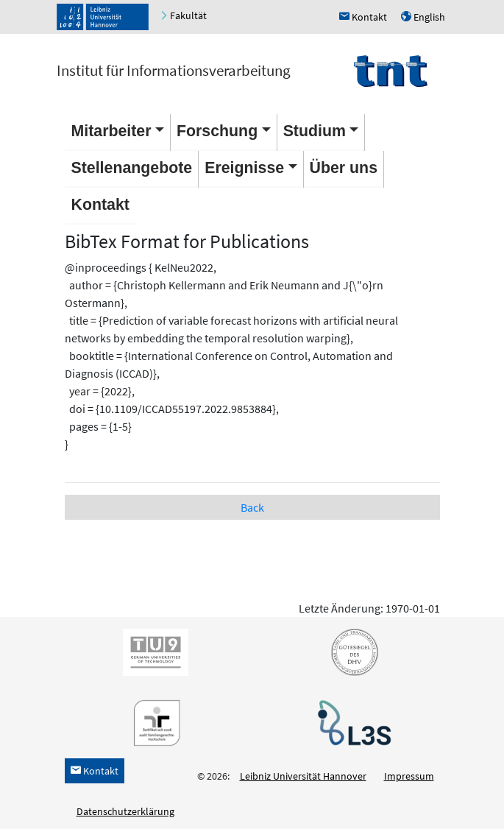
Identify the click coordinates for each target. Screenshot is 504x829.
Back (252, 507)
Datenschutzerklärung (125, 811)
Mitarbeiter (111, 131)
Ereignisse (244, 168)
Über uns (344, 168)
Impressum (409, 776)
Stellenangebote (132, 168)
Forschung (217, 131)
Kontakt (100, 205)
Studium (315, 131)
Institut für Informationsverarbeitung (174, 70)
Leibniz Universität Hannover (303, 776)
